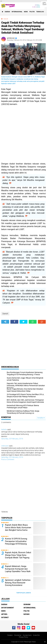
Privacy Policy (23, 637)
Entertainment (8, 608)
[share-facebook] (14, 322)
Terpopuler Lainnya (24, 593)
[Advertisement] (23, 134)
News (26, 12)
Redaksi (10, 635)
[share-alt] (5, 322)
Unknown (5, 446)
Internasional (17, 12)
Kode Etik (36, 635)
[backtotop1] (45, 642)
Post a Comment (8, 459)
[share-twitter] (23, 322)
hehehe (4, 430)
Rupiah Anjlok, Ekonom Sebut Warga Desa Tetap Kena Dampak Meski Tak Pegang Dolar (18, 556)
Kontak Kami (27, 635)
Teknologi (40, 12)
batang (27, 614)
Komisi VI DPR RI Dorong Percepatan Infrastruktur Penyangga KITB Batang (16, 541)
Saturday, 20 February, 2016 (12, 439)
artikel (4, 614)
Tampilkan (41, 418)
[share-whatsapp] (33, 322)
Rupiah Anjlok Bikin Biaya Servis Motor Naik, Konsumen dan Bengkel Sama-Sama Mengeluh (18, 529)
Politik (32, 12)
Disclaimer (18, 635)
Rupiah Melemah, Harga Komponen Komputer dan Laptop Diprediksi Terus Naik (18, 569)
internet (5, 617)
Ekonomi (27, 604)
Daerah (7, 12)
